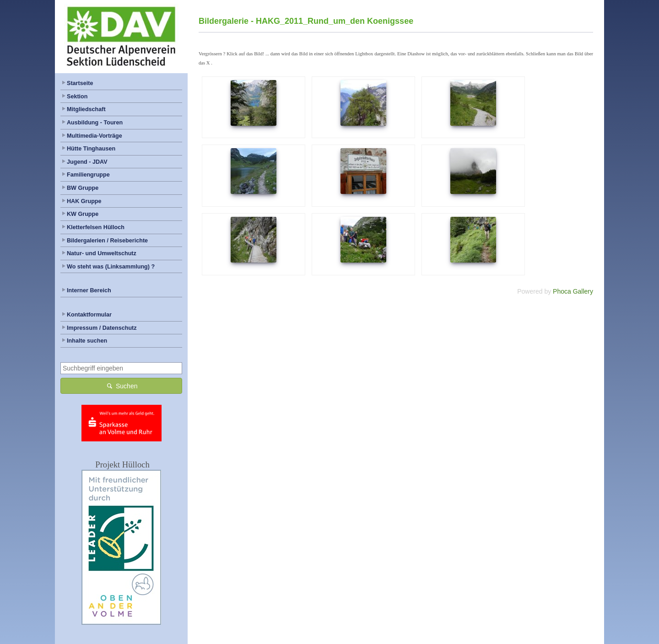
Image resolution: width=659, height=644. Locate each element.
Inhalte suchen (87, 341)
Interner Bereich (89, 290)
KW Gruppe (83, 214)
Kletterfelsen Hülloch (96, 227)
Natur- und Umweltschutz (102, 253)
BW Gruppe (83, 188)
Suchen (122, 386)
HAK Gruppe (84, 201)
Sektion (77, 97)
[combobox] (121, 368)
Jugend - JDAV (87, 162)
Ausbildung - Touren (95, 123)
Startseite (80, 83)
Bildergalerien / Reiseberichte (107, 241)
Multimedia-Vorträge (95, 136)
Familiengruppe (88, 175)
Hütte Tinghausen (91, 149)
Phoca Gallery (573, 291)
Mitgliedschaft (86, 109)
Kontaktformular (89, 315)
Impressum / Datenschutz (102, 328)
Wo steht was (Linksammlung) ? (111, 267)
